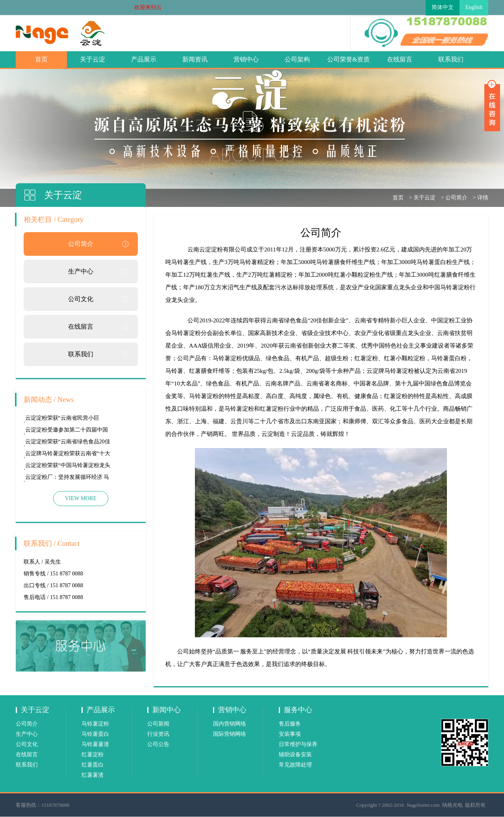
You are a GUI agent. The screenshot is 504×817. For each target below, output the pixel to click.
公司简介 (456, 198)
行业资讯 (158, 734)
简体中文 (443, 7)
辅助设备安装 (295, 755)
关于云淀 (93, 59)
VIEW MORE (81, 498)
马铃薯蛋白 (95, 734)
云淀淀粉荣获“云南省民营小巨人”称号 (62, 420)
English (474, 7)
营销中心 (246, 59)
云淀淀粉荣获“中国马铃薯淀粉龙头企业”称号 (68, 467)
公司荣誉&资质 (348, 59)
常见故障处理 (295, 765)
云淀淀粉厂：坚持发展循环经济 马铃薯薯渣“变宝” (67, 479)
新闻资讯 (195, 59)
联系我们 (451, 59)
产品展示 (144, 59)
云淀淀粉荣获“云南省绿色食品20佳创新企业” (68, 443)
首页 (41, 59)
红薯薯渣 (93, 775)
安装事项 (290, 734)
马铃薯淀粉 (95, 724)
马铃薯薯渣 (95, 744)
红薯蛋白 (93, 765)
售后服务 (290, 724)
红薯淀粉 (93, 755)
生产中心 (81, 271)
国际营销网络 (230, 734)
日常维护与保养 (298, 744)
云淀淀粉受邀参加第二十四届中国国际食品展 (67, 431)
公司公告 (158, 744)
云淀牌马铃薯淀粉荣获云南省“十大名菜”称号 (68, 455)
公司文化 (81, 299)
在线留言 (400, 59)
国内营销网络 (230, 724)
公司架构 (297, 59)
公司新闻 (158, 724)
